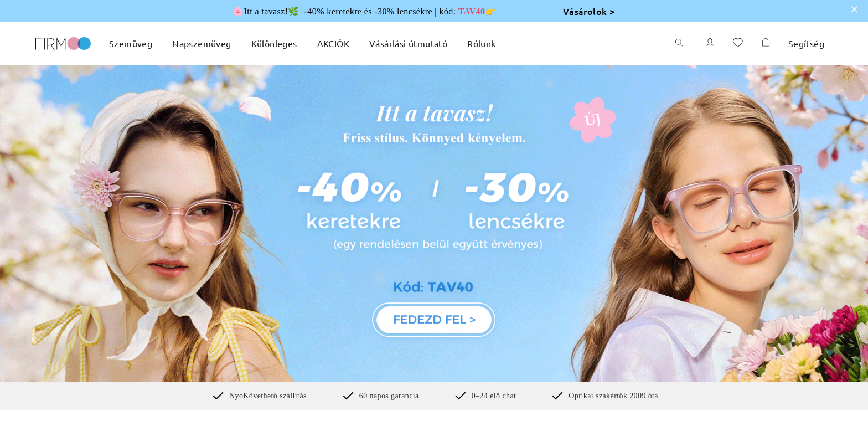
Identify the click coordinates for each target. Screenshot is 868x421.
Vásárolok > (589, 11)
